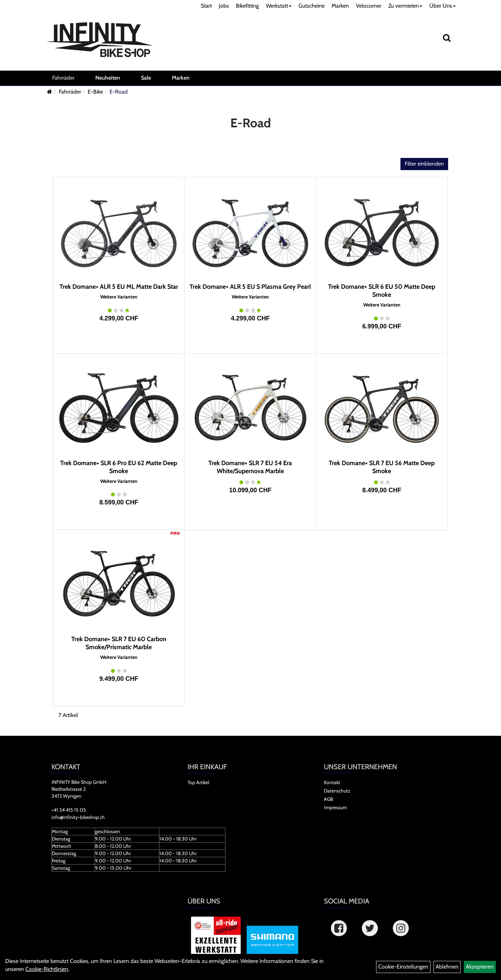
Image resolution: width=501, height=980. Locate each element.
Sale (146, 78)
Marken (340, 6)
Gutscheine (312, 6)
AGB (328, 799)
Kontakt (332, 782)
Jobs (224, 6)
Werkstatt (279, 6)
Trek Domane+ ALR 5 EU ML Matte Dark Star (119, 287)
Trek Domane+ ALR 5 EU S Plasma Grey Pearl (250, 287)
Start (206, 6)
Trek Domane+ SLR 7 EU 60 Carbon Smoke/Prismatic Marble (119, 643)
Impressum (335, 807)
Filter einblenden (424, 164)
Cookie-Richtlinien (47, 969)
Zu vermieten (405, 6)
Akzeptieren (480, 967)
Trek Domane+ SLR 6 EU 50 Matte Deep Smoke (382, 291)
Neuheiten (108, 78)
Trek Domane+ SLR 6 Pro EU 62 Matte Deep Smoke (119, 467)
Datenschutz (337, 791)
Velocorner (369, 6)
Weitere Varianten (119, 297)
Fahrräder (63, 78)
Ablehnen (447, 967)
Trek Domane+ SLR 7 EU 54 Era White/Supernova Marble (250, 467)
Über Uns (443, 6)
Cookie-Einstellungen (403, 967)
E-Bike (95, 92)
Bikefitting (247, 6)
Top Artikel (198, 782)
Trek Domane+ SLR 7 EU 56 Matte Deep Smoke (382, 467)
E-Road (119, 92)
